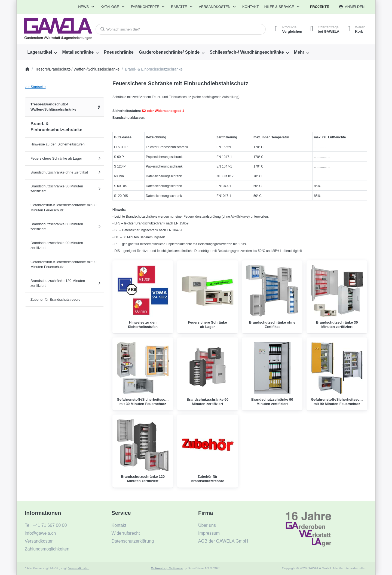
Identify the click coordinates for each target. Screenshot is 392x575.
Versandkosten (79, 568)
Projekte (320, 7)
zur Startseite (35, 87)
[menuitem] (42, 52)
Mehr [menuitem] (299, 52)
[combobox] (181, 29)
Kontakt (250, 7)
